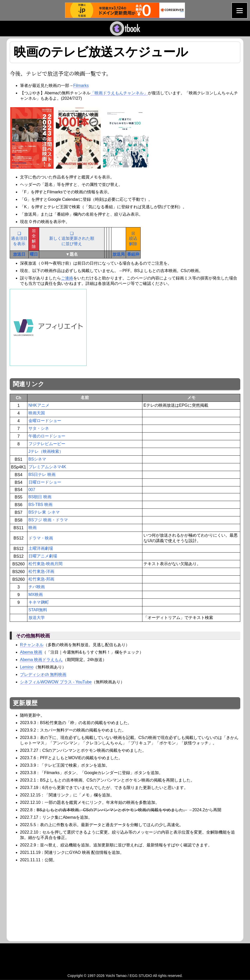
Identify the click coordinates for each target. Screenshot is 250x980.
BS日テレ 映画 (42, 474)
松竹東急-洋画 (41, 571)
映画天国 (37, 413)
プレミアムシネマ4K (47, 467)
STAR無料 (38, 610)
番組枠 (133, 254)
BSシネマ (37, 459)
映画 (33, 528)
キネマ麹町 (39, 602)
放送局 (119, 254)
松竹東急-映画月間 (45, 564)
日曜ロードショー (45, 482)
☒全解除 (34, 239)
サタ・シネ (39, 428)
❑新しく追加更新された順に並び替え (72, 239)
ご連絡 (67, 278)
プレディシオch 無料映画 (43, 674)
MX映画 (36, 594)
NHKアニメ (39, 405)
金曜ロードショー (45, 421)
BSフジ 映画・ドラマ (48, 520)
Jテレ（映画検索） (46, 451)
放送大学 (37, 618)
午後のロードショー (47, 436)
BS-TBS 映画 (40, 504)
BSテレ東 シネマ (44, 512)
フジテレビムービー (47, 444)
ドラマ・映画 (41, 538)
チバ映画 (37, 587)
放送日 (19, 254)
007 (32, 490)
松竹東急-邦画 (41, 579)
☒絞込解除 (133, 239)
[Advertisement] (53, 901)
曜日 (34, 254)
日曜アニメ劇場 (43, 556)
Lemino (27, 667)
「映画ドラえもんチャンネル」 (119, 93)
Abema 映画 (31, 652)
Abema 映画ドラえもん (41, 660)
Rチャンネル (32, 645)
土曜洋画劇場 (41, 548)
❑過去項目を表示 (19, 239)
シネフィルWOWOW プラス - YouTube (56, 682)
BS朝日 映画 (40, 497)
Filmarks (81, 86)
